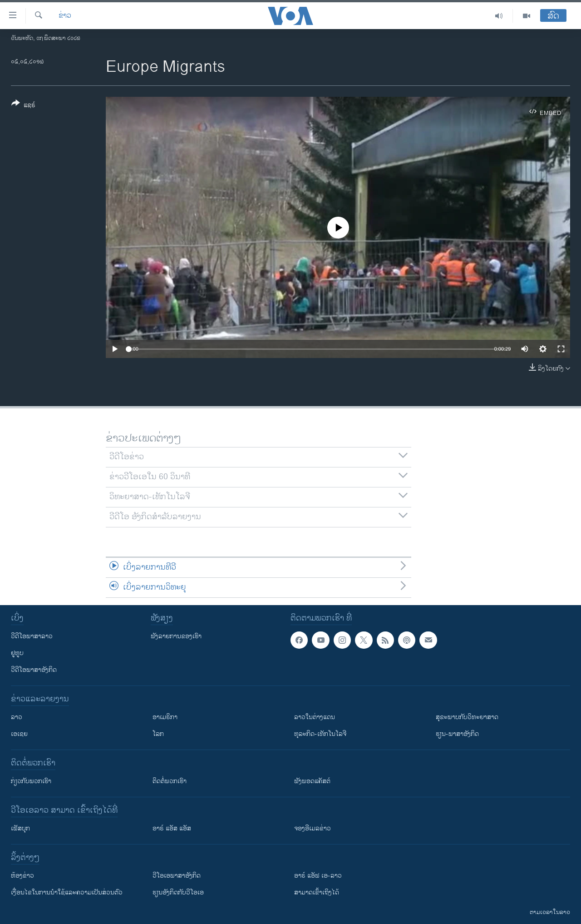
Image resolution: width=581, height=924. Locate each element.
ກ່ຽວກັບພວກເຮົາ (31, 781)
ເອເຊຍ (19, 734)
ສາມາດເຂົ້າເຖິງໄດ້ (317, 892)
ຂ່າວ (65, 16)
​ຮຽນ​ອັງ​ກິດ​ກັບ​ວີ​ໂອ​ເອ (178, 892)
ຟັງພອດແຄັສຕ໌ (312, 781)
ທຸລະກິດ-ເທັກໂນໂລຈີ (320, 734)
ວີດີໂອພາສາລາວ (32, 636)
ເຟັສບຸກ (20, 828)
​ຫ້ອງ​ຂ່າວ (22, 876)
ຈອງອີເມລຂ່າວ (313, 828)
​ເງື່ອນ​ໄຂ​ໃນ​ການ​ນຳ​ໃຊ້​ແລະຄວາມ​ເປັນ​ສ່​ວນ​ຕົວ (67, 892)
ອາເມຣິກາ (165, 717)
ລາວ (17, 717)
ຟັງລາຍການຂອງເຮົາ (176, 636)
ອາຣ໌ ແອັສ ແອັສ (172, 828)
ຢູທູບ (17, 653)
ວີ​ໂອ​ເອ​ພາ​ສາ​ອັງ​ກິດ (177, 876)
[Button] (23, 106)
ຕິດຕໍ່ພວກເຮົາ (170, 781)
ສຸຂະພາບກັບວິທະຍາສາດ (467, 717)
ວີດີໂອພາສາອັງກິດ (34, 670)
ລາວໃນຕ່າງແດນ (315, 717)
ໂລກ (158, 734)
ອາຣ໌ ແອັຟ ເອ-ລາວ (318, 876)
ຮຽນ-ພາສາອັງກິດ (457, 734)
